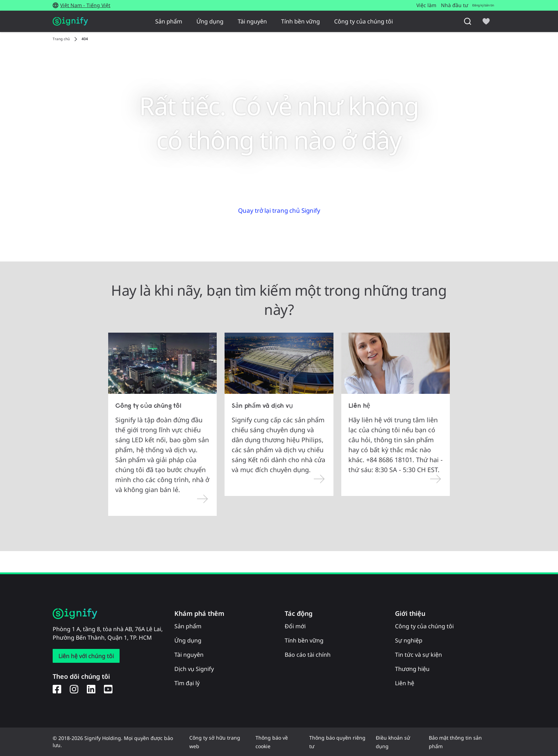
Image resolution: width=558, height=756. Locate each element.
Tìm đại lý (187, 683)
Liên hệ (405, 683)
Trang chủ (61, 39)
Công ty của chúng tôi (364, 21)
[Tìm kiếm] (468, 21)
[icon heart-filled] (486, 21)
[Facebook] (57, 689)
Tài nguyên (252, 21)
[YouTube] (108, 689)
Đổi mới (295, 626)
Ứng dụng (210, 21)
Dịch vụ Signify (194, 669)
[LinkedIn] (91, 689)
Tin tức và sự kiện (418, 655)
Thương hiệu (412, 669)
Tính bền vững (301, 21)
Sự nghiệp (409, 640)
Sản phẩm (169, 21)
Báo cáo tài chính (308, 655)
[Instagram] (74, 689)
